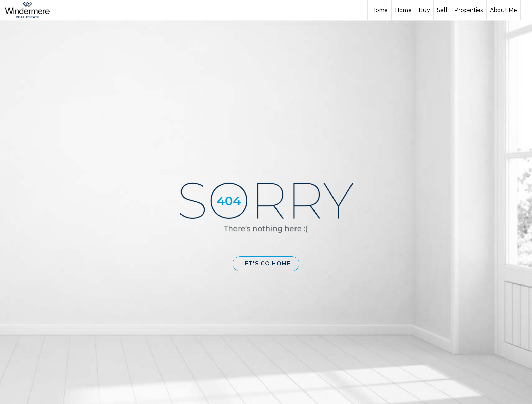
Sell (442, 10)
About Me (503, 10)
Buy (424, 10)
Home (379, 10)
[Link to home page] (31, 10)
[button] (266, 264)
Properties (469, 10)
